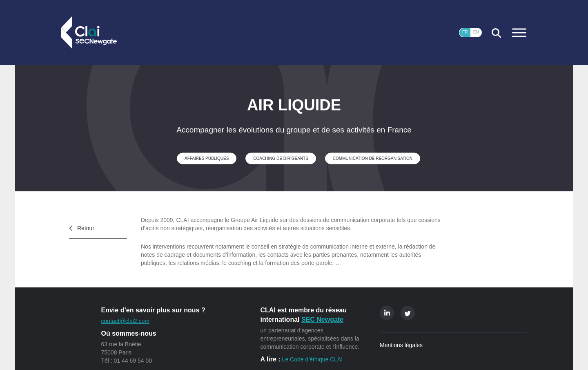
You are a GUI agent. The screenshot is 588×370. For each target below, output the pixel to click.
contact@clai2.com (125, 321)
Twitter (408, 313)
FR (465, 32)
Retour (86, 228)
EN (476, 32)
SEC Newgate (322, 320)
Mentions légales (401, 345)
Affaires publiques (207, 158)
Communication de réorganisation (373, 158)
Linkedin (387, 313)
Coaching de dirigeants (281, 158)
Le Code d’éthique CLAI (313, 359)
